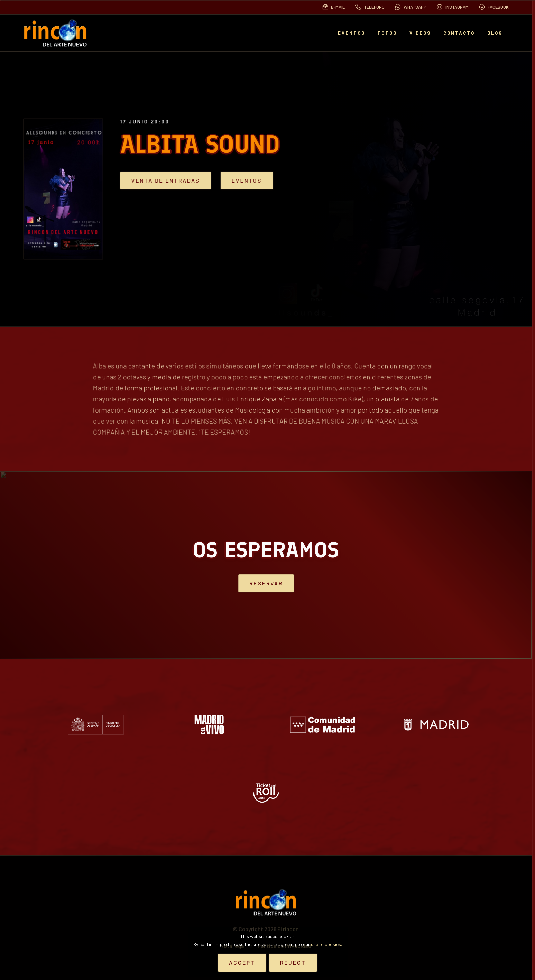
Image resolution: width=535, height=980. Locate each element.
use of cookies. (326, 944)
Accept (242, 963)
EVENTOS (352, 33)
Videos (420, 33)
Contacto (459, 33)
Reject (293, 963)
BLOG (495, 33)
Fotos (387, 33)
